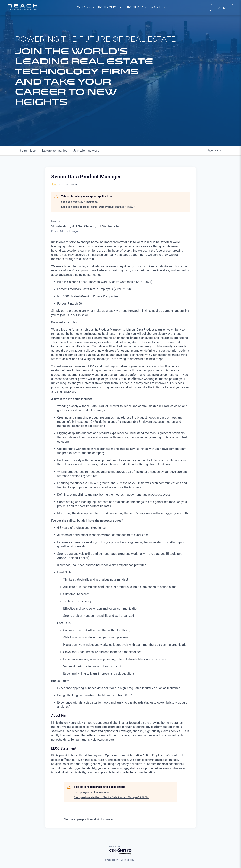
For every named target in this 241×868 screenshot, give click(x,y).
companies (54, 151)
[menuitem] (83, 7)
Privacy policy (111, 860)
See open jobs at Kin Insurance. (79, 202)
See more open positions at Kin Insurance (88, 819)
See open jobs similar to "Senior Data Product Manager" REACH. (99, 207)
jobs (28, 151)
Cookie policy (127, 860)
